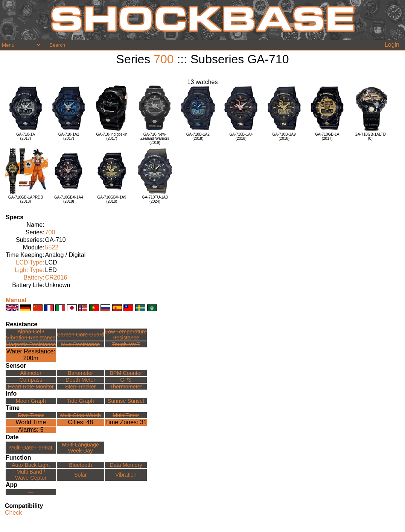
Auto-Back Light (31, 465)
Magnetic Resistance (31, 344)
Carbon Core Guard (81, 335)
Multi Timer (126, 415)
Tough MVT (126, 344)
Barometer (80, 373)
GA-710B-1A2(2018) (198, 136)
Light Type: (30, 270)
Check (13, 513)
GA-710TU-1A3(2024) (155, 199)
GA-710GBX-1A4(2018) (69, 199)
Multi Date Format (31, 448)
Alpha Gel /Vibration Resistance (31, 335)
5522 (52, 247)
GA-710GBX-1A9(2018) (112, 199)
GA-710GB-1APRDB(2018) (26, 199)
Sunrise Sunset (126, 401)
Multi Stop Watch (81, 415)
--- (31, 492)
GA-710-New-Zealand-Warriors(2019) (155, 138)
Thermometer (126, 387)
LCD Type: (30, 262)
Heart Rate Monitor (31, 387)
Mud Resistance (80, 344)
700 (164, 59)
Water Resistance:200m (31, 355)
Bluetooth (80, 465)
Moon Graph (31, 401)
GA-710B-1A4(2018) (241, 136)
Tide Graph (80, 401)
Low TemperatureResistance (126, 335)
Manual (16, 300)
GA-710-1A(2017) (26, 136)
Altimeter (31, 373)
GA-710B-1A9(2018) (284, 136)
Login (392, 45)
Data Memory (126, 465)
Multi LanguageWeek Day (81, 448)
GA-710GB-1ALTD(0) (370, 136)
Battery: (34, 277)
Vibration (126, 475)
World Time (31, 422)
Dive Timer (31, 415)
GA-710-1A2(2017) (69, 136)
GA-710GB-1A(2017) (327, 136)
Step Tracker (81, 387)
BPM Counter (126, 373)
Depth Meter (80, 380)
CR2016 (56, 277)
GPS (126, 380)
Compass (31, 380)
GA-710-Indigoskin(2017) (112, 136)
